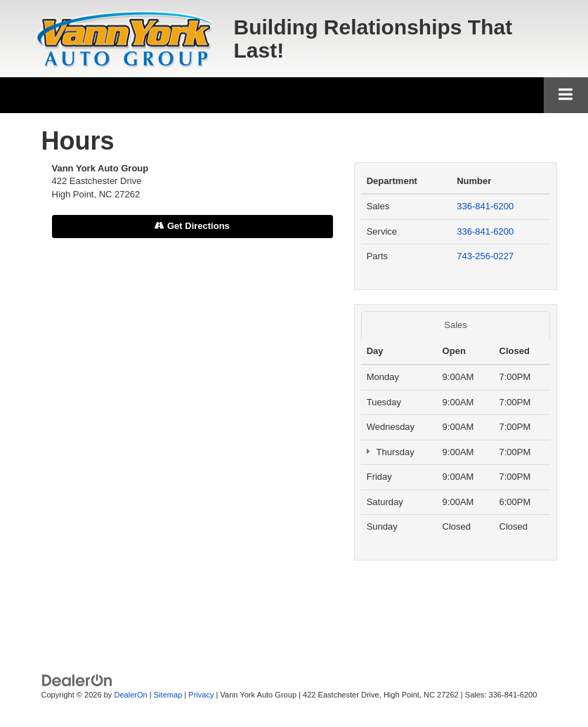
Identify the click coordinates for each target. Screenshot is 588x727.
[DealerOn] (77, 680)
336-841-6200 (485, 206)
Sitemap (168, 695)
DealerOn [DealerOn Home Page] (130, 695)
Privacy (201, 695)
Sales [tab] (456, 325)
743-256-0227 (485, 256)
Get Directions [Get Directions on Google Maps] (192, 226)
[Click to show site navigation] (566, 95)
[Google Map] (192, 431)
